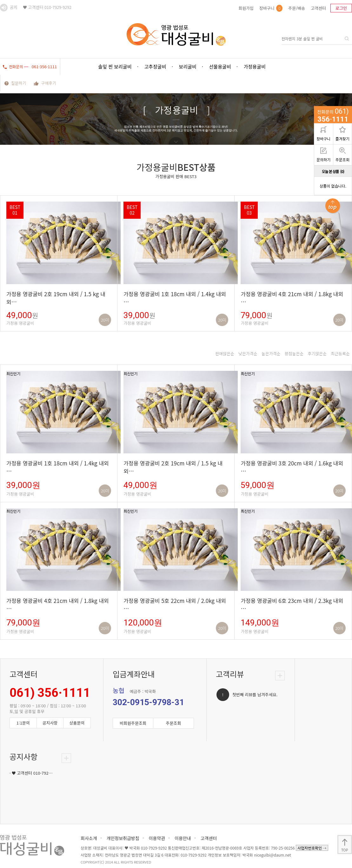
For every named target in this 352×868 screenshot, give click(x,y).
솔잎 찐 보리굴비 (115, 67)
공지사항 (50, 723)
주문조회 (342, 155)
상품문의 (77, 723)
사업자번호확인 (312, 848)
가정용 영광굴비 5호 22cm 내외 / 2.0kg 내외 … (175, 604)
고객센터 (318, 8)
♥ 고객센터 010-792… (32, 773)
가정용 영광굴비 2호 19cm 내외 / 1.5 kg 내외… (56, 298)
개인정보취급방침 (123, 838)
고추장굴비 (155, 67)
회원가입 (246, 8)
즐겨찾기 (342, 134)
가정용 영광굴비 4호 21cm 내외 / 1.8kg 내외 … (292, 298)
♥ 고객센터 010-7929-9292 (47, 7)
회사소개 (89, 838)
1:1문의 (23, 723)
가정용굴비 (255, 67)
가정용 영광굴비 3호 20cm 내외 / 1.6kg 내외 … (292, 467)
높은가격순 (271, 354)
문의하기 (323, 155)
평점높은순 (294, 354)
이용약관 (157, 838)
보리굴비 (188, 67)
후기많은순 (317, 354)
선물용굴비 (220, 67)
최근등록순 (340, 354)
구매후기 (45, 83)
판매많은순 (225, 354)
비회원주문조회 (133, 723)
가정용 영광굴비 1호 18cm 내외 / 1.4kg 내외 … (175, 298)
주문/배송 (297, 8)
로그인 (341, 8)
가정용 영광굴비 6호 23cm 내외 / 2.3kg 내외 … (292, 604)
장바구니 (271, 8)
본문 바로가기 (0, 0)
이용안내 (183, 838)
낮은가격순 (248, 354)
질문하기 (15, 83)
